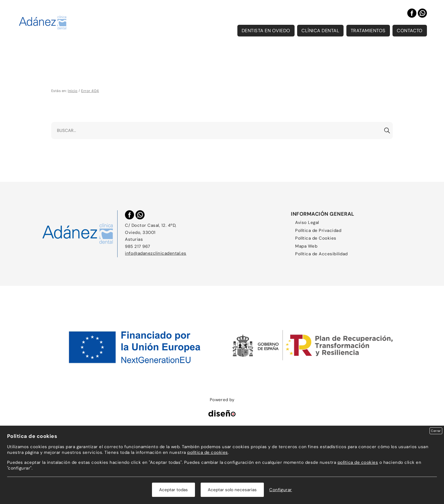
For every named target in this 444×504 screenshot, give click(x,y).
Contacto (410, 31)
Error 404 (90, 91)
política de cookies (207, 452)
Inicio (73, 91)
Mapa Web (306, 246)
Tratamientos (368, 31)
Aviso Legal (307, 223)
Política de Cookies (316, 238)
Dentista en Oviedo (266, 31)
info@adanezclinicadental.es (156, 253)
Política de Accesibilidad (321, 254)
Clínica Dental (320, 31)
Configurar (281, 490)
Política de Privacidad (318, 230)
